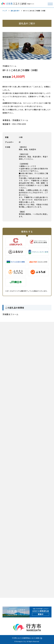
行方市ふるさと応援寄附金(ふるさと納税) (26, 638)
